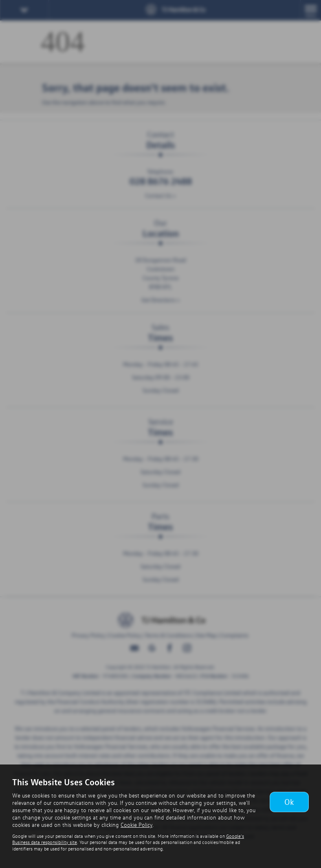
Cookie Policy (136, 825)
